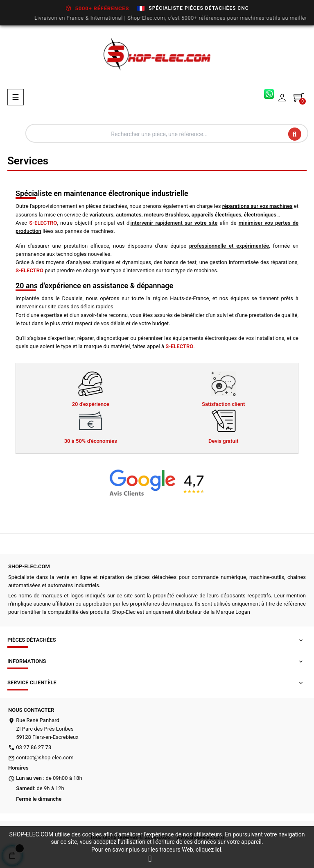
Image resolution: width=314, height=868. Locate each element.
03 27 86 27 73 (34, 747)
